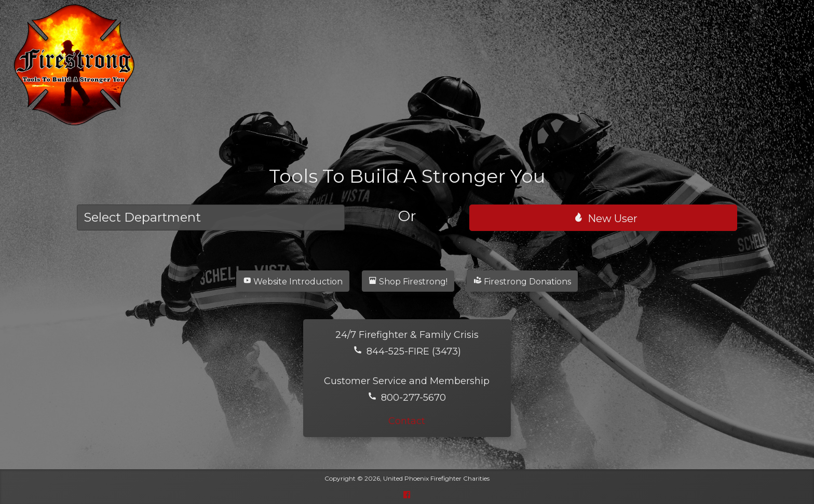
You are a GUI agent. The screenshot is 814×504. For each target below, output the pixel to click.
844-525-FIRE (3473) (407, 351)
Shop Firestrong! (408, 281)
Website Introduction (293, 281)
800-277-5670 (407, 398)
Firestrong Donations (522, 281)
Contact (407, 421)
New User (605, 218)
